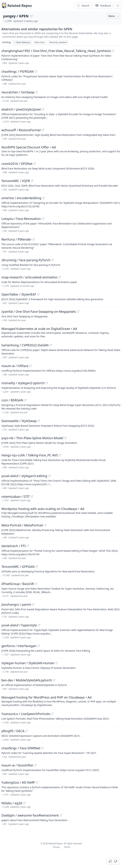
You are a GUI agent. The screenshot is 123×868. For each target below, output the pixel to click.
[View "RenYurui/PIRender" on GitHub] (34, 239)
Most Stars (40, 42)
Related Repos (20, 6)
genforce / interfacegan (19, 646)
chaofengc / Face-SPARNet (21, 748)
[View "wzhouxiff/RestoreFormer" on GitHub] (43, 130)
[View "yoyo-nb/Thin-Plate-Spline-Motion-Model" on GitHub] (65, 438)
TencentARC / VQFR (16, 181)
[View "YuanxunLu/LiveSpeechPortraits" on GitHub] (52, 714)
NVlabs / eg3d (12, 803)
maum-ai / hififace (15, 366)
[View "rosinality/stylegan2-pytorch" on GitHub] (47, 383)
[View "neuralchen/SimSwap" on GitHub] (37, 92)
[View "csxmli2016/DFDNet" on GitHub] (35, 164)
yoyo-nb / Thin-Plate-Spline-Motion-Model (32, 438)
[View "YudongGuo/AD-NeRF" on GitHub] (37, 782)
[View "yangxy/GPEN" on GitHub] (31, 16)
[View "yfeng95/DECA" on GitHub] (26, 731)
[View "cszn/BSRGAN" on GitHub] (25, 400)
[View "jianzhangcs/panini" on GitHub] (33, 604)
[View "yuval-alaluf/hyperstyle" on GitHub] (39, 625)
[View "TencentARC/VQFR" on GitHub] (32, 181)
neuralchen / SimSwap (18, 92)
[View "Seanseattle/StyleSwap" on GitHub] (39, 421)
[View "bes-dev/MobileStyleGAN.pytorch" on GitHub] (54, 680)
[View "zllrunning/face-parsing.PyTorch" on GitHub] (53, 260)
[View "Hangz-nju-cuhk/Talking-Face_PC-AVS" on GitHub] (60, 455)
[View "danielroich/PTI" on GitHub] (28, 546)
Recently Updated (58, 42)
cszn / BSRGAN (12, 400)
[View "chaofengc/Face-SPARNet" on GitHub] (42, 748)
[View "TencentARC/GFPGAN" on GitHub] (37, 567)
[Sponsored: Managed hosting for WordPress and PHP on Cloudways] (61, 701)
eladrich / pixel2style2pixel (21, 109)
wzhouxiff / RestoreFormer (21, 130)
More (114, 16)
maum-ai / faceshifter (17, 765)
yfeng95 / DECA (13, 731)
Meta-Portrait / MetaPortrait (22, 525)
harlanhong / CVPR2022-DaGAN (25, 345)
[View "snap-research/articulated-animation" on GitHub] (60, 277)
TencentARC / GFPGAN (18, 567)
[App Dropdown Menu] (118, 6)
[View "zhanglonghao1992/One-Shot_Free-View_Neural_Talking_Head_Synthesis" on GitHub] (113, 51)
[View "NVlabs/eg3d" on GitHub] (24, 803)
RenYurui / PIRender (16, 239)
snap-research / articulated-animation (29, 277)
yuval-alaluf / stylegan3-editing (24, 476)
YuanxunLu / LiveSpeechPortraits (26, 714)
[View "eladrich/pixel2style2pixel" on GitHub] (43, 109)
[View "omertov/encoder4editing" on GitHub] (44, 198)
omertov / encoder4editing (21, 198)
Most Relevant (22, 42)
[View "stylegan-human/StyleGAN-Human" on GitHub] (57, 663)
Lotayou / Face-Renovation (21, 219)
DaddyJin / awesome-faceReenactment (30, 815)
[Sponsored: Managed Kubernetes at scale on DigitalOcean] (61, 332)
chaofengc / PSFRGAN (18, 71)
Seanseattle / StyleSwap (19, 421)
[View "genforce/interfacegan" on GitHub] (39, 646)
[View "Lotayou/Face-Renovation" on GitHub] (43, 219)
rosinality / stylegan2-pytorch (23, 383)
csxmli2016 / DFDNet (17, 164)
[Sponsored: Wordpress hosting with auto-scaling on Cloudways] (61, 512)
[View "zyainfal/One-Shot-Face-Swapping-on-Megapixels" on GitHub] (78, 312)
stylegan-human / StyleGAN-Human (28, 663)
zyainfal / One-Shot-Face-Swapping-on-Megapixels (39, 312)
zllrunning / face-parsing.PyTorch (26, 260)
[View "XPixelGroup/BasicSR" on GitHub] (36, 584)
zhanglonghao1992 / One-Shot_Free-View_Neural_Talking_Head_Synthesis (56, 51)
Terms (67, 847)
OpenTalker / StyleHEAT (19, 294)
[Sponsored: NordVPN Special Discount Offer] (61, 151)
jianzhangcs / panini (16, 604)
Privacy (56, 847)
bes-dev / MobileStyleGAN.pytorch (27, 680)
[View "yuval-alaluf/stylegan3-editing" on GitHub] (49, 476)
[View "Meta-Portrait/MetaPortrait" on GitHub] (45, 525)
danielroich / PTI (13, 546)
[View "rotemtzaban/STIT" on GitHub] (32, 497)
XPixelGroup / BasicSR (18, 584)
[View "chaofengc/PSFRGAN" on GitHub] (36, 71)
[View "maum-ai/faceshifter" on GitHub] (35, 765)
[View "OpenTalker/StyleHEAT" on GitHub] (38, 294)
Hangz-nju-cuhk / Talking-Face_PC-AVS (30, 455)
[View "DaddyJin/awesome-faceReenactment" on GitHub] (61, 815)
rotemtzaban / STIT (16, 497)
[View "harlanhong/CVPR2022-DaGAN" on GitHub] (51, 345)
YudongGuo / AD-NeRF (18, 782)
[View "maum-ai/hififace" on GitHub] (30, 366)
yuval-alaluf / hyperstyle (19, 625)
